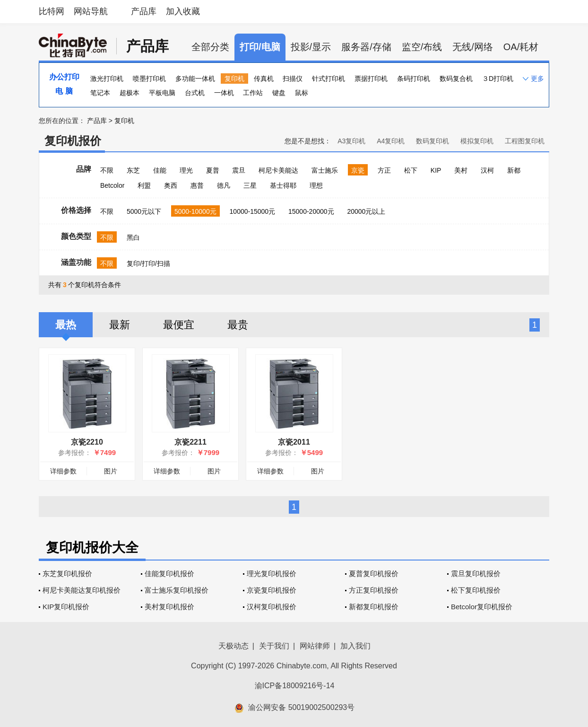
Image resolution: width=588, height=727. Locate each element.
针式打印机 (329, 79)
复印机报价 (73, 141)
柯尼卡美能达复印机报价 (82, 590)
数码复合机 (456, 79)
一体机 (224, 93)
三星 (250, 185)
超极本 (130, 93)
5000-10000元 (195, 211)
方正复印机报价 (374, 590)
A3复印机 (351, 141)
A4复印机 (391, 141)
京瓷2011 (294, 442)
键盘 (279, 93)
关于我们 (274, 646)
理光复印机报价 (272, 574)
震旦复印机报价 (476, 574)
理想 (316, 185)
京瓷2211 (190, 442)
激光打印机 (107, 79)
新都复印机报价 (374, 607)
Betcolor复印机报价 (482, 607)
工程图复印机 (525, 141)
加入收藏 (183, 11)
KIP (436, 170)
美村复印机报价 (169, 607)
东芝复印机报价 (67, 574)
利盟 (144, 185)
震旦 (239, 170)
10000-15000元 (253, 211)
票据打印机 (371, 79)
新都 (514, 170)
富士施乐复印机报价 (177, 590)
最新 (120, 325)
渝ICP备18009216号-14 (295, 686)
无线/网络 (473, 47)
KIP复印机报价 (66, 607)
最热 (66, 325)
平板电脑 (162, 93)
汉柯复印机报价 (272, 607)
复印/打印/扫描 (148, 263)
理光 (186, 170)
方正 (384, 170)
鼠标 (302, 93)
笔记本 (100, 93)
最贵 (238, 325)
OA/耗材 (521, 47)
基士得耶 (283, 185)
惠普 (197, 185)
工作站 (253, 93)
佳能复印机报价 (169, 574)
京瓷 (358, 170)
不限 (107, 170)
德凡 (224, 185)
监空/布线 (422, 47)
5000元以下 (144, 211)
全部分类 (210, 47)
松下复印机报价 (476, 590)
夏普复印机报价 (374, 574)
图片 (111, 471)
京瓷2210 (87, 442)
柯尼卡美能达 (278, 170)
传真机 (264, 79)
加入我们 (355, 646)
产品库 (144, 11)
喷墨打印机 (149, 79)
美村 (461, 170)
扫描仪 (293, 79)
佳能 (160, 170)
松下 (411, 170)
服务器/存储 (366, 47)
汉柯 (487, 170)
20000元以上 (366, 211)
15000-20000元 (311, 211)
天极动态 (233, 646)
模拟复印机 (477, 141)
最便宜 (179, 325)
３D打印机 (498, 79)
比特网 (52, 11)
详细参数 (63, 471)
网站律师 (315, 646)
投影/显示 (311, 47)
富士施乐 (325, 170)
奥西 (171, 185)
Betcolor (112, 185)
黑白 (133, 237)
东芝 (133, 170)
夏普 (213, 170)
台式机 (195, 93)
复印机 (234, 79)
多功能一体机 (195, 79)
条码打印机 (414, 79)
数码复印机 (432, 141)
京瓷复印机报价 (272, 590)
